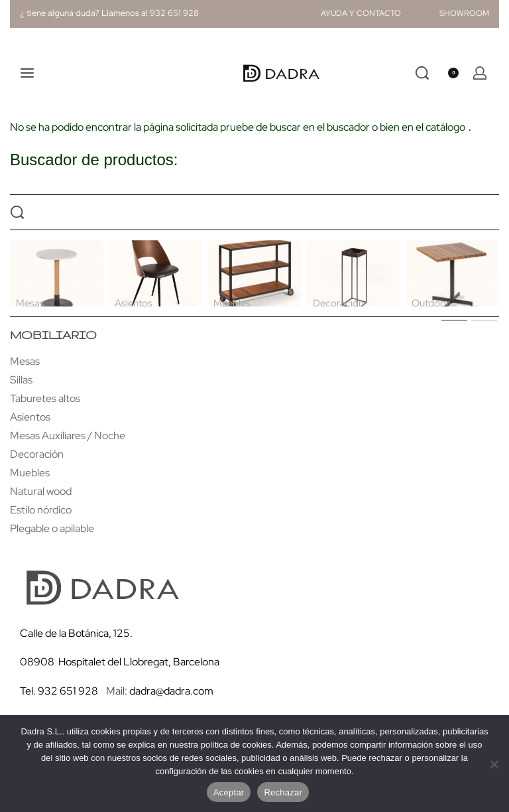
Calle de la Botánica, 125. (77, 633)
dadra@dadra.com (171, 691)
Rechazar (283, 792)
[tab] (454, 320)
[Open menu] (27, 73)
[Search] (422, 73)
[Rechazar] (494, 762)
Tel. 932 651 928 (59, 691)
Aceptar (229, 792)
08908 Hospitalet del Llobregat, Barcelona (120, 662)
